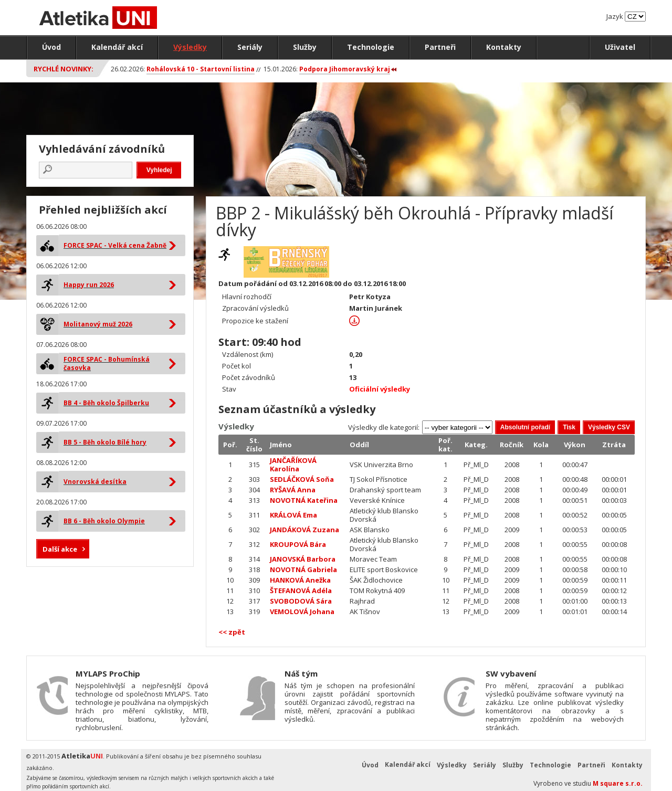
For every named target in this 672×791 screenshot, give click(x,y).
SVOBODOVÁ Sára (301, 601)
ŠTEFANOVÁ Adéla (301, 590)
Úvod (51, 47)
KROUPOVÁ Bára (298, 544)
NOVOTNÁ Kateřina (304, 500)
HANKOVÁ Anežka (300, 580)
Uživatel (620, 47)
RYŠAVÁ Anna (293, 490)
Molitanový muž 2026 (98, 324)
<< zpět (232, 632)
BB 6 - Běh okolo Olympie (104, 521)
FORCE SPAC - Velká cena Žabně (115, 245)
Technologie (371, 47)
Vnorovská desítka (95, 482)
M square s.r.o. (618, 783)
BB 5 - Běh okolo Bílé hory (105, 442)
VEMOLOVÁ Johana (302, 611)
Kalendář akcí (117, 47)
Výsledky (190, 47)
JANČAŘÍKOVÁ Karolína (293, 465)
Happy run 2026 (89, 285)
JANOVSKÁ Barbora (303, 559)
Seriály (250, 47)
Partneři (440, 47)
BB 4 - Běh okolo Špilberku (106, 403)
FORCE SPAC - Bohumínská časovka (107, 363)
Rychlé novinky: (64, 69)
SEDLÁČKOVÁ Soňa (302, 479)
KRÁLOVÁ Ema (293, 515)
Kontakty (504, 47)
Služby (305, 47)
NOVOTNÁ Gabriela (303, 569)
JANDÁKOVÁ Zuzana (304, 530)
